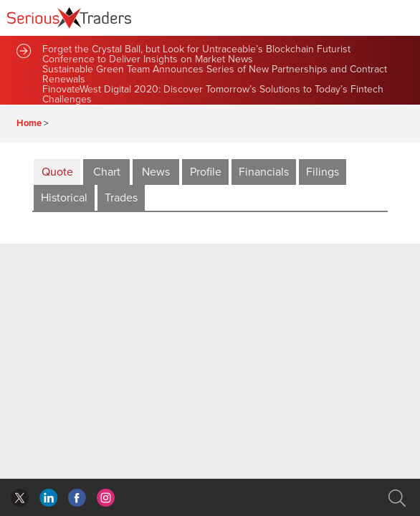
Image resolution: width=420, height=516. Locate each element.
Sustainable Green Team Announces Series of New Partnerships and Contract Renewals (215, 74)
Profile (206, 172)
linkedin (77, 498)
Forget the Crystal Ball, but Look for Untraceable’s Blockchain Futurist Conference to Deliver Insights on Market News (196, 54)
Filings (323, 172)
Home (29, 123)
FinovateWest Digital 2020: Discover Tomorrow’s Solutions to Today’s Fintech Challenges (213, 94)
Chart (107, 172)
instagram (106, 498)
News (156, 172)
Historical (64, 198)
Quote (57, 172)
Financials (264, 172)
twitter (20, 498)
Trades (121, 198)
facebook (48, 498)
